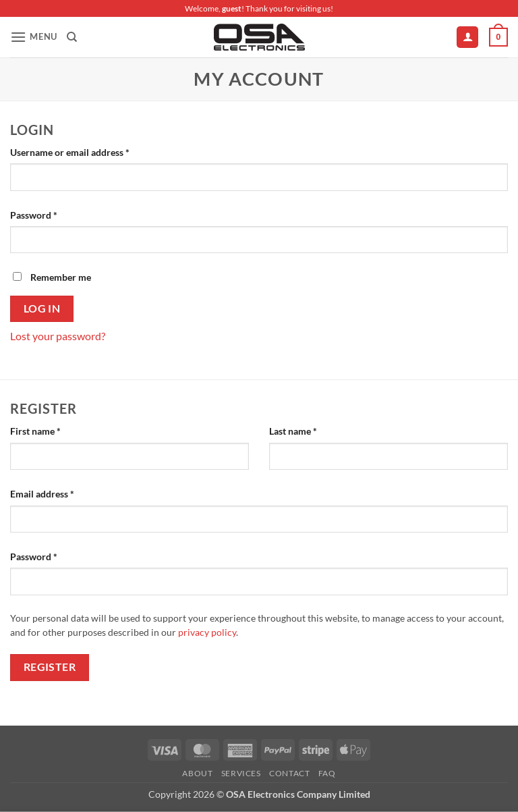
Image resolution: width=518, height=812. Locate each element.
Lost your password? (58, 336)
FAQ (327, 773)
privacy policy (207, 632)
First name (35, 431)
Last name (293, 431)
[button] (34, 37)
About (197, 773)
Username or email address (89, 151)
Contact (289, 773)
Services (241, 773)
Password (53, 214)
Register (50, 667)
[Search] (72, 37)
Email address (61, 493)
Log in (42, 308)
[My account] (467, 37)
